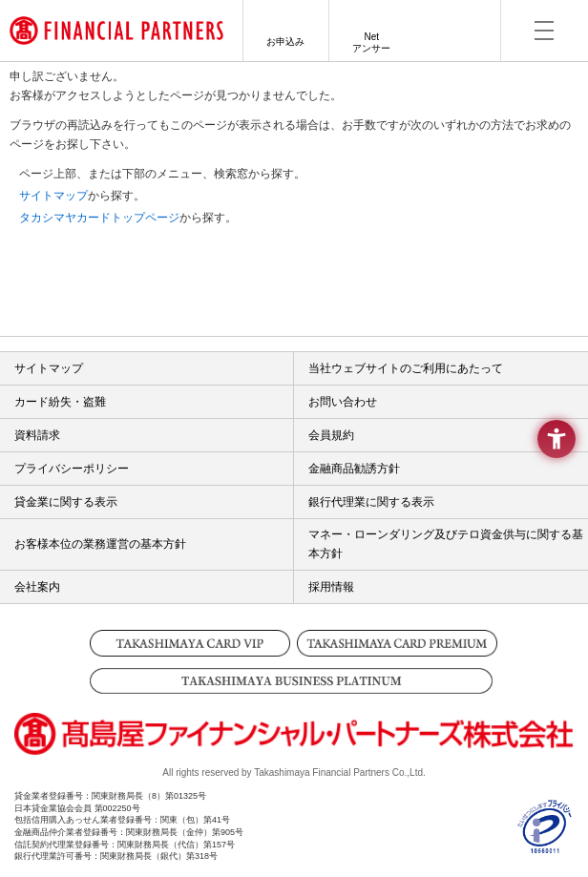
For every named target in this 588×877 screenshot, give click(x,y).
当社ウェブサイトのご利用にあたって (406, 368)
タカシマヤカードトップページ (99, 218)
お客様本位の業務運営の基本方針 (100, 544)
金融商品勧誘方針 (354, 469)
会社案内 (37, 587)
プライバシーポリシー (72, 469)
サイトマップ (53, 196)
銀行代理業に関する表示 (371, 502)
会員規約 (331, 435)
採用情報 (331, 587)
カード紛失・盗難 (60, 402)
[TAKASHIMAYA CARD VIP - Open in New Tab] (190, 643)
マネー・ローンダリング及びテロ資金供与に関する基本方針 (446, 544)
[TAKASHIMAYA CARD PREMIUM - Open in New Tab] (398, 643)
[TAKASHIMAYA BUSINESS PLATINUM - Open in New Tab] (294, 681)
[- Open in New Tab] (545, 846)
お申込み (285, 42)
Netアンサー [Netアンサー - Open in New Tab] (371, 42)
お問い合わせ (343, 402)
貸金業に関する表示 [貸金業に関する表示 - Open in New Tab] (66, 502)
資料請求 (37, 435)
